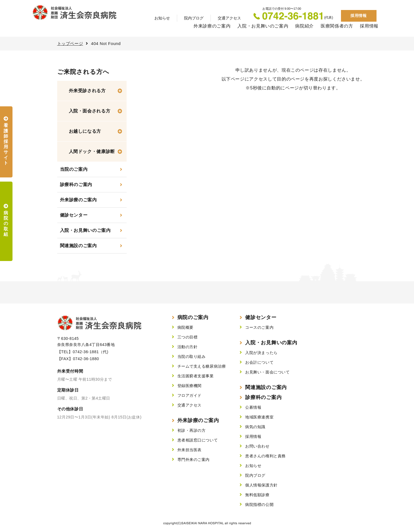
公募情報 (253, 407)
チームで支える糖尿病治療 (202, 366)
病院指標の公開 (259, 505)
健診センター (74, 215)
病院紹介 (304, 26)
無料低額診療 (257, 495)
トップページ (70, 43)
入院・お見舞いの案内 (271, 343)
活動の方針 (188, 347)
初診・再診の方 (192, 430)
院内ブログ (194, 18)
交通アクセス (229, 18)
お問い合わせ (257, 446)
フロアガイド (190, 395)
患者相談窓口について (198, 440)
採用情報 (358, 16)
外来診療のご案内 (212, 26)
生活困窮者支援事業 (196, 376)
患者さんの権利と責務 (265, 456)
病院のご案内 (193, 317)
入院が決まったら (261, 353)
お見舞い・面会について (267, 372)
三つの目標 (188, 337)
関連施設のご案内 (78, 246)
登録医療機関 (190, 386)
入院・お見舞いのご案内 (263, 26)
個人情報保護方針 (261, 485)
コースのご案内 (259, 327)
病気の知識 (255, 427)
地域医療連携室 (259, 417)
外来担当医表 (190, 450)
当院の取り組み (192, 357)
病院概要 (185, 327)
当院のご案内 (74, 169)
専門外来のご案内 (194, 460)
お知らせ (162, 18)
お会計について (259, 362)
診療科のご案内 (76, 185)
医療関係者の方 (337, 26)
